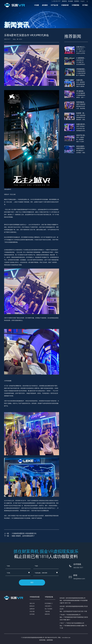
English (83, 1)
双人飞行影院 (48, 609)
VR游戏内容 (65, 5)
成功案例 (45, 5)
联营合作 (32, 606)
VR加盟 (36, 5)
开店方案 (32, 611)
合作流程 (32, 614)
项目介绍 (32, 603)
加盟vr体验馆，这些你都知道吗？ (23, 536)
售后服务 (71, 1)
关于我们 (85, 5)
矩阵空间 (47, 614)
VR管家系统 (75, 5)
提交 (32, 582)
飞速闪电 (47, 611)
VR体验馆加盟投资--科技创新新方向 (24, 533)
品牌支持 (32, 609)
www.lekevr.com (66, 638)
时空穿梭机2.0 (49, 603)
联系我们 (77, 1)
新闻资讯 (64, 1)
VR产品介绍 (54, 5)
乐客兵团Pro (48, 606)
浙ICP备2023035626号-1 (51, 638)
